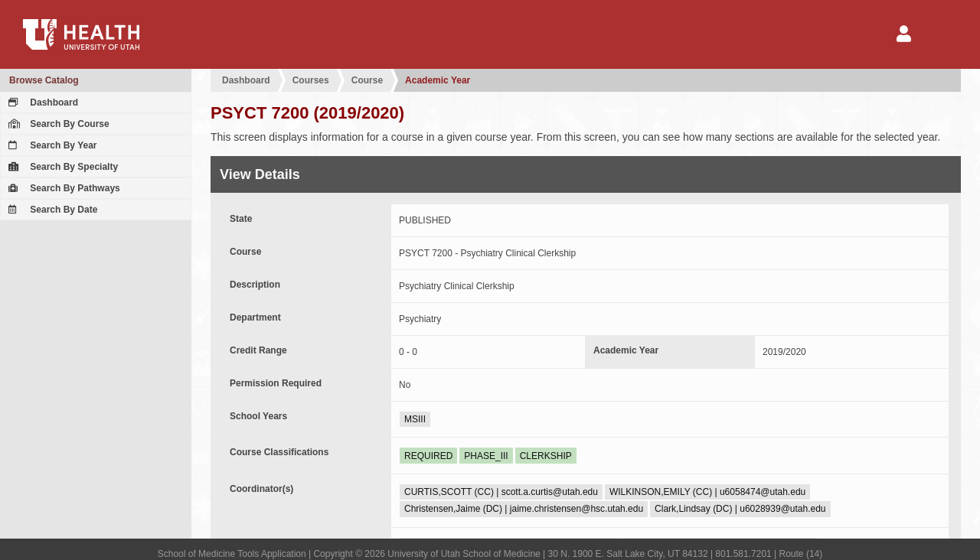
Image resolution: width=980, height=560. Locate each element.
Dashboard (41, 103)
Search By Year (51, 145)
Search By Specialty (61, 167)
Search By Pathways (62, 188)
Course (367, 80)
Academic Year (438, 80)
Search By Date (51, 210)
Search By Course (57, 124)
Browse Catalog (44, 80)
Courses (311, 80)
